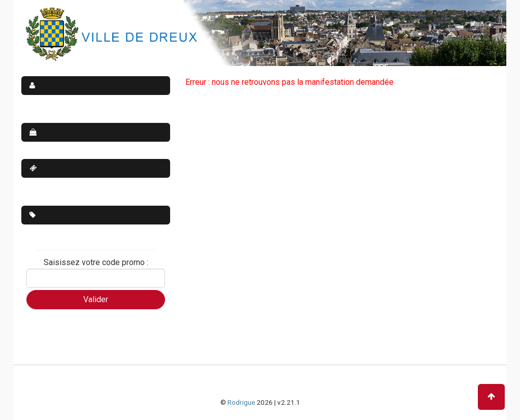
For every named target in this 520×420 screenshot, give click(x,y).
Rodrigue (241, 402)
